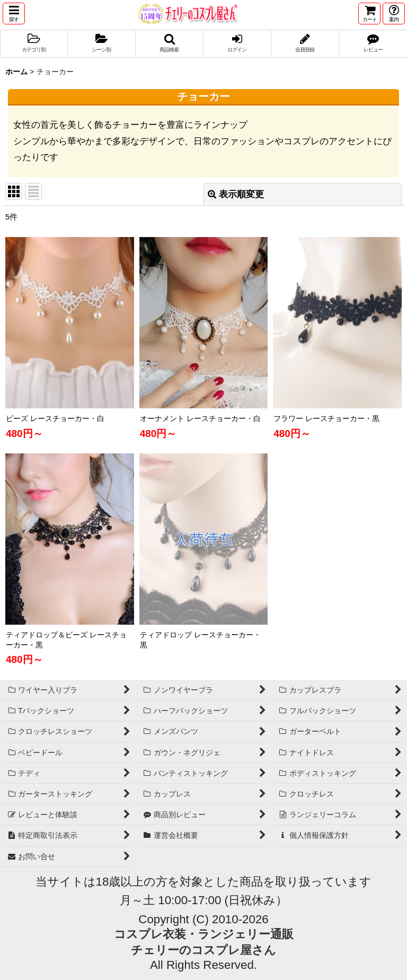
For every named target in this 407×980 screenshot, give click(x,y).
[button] (14, 14)
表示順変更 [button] (236, 194)
